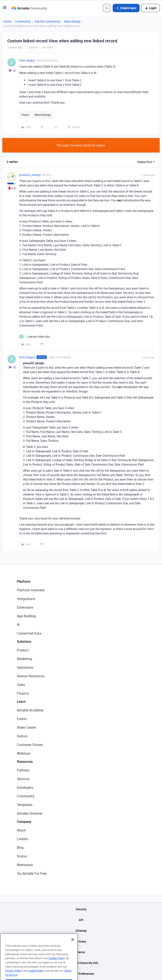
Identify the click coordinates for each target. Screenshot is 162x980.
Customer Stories (30, 745)
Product (23, 650)
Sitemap (81, 931)
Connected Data (29, 633)
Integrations (26, 599)
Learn (21, 702)
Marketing (24, 659)
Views (25, 115)
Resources (25, 762)
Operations (25, 667)
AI (18, 625)
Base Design (72, 21)
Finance (23, 693)
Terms (81, 952)
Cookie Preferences (81, 974)
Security (81, 909)
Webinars (24, 753)
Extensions (25, 607)
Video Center (26, 727)
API (81, 920)
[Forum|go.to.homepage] (29, 8)
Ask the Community (47, 21)
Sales (21, 685)
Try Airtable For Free (32, 873)
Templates (25, 805)
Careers (22, 839)
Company (24, 822)
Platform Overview (31, 590)
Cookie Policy (57, 965)
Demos (22, 736)
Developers (25, 787)
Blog (20, 847)
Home (7, 21)
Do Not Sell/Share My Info (81, 963)
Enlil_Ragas (27, 60)
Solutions (24, 641)
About (21, 830)
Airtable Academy (30, 710)
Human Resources (31, 676)
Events (22, 719)
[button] (5, 9)
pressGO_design (30, 175)
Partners (23, 770)
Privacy (81, 941)
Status (22, 856)
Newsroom (25, 865)
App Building (26, 616)
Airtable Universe (30, 813)
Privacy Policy (14, 978)
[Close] (73, 947)
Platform (24, 581)
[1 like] (35, 337)
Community (23, 21)
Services (23, 779)
